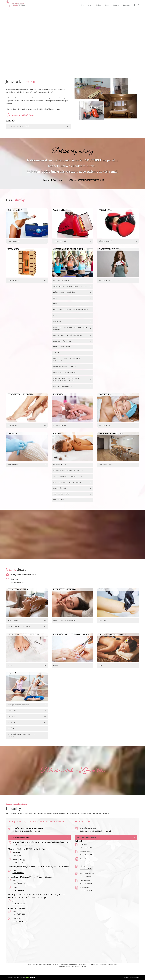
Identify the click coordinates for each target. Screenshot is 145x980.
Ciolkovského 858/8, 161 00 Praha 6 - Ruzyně (95, 831)
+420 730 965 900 (86, 854)
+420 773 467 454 (86, 891)
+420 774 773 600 (52, 180)
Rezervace (127, 5)
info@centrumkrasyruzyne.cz (86, 180)
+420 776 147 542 (18, 873)
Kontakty (116, 5)
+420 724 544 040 (86, 883)
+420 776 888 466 (19, 883)
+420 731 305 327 (86, 847)
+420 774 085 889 (86, 876)
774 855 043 (17, 855)
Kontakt (11, 120)
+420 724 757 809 (86, 862)
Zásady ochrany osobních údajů (131, 977)
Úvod (82, 5)
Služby (98, 5)
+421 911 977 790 (18, 862)
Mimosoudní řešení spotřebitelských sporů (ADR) (73, 966)
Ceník (107, 5)
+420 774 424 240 (19, 890)
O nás (90, 5)
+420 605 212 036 (86, 869)
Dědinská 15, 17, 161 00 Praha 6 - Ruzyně (26, 831)
